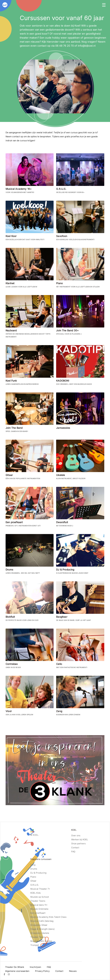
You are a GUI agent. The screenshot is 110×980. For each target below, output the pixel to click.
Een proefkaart (38, 913)
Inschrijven (35, 967)
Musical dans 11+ (39, 905)
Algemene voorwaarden (17, 971)
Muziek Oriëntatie (39, 909)
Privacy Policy (42, 971)
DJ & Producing (38, 873)
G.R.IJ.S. (35, 885)
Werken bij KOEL (80, 839)
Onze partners (78, 844)
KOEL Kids (36, 893)
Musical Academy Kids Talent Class (48, 917)
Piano (33, 877)
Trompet (35, 945)
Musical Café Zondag (41, 941)
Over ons (76, 835)
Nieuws (73, 971)
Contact (75, 848)
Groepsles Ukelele (40, 933)
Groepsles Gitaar (39, 925)
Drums (34, 869)
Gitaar (33, 881)
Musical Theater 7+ (40, 889)
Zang (33, 865)
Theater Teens (38, 901)
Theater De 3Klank (15, 967)
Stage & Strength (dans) (42, 929)
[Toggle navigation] (104, 5)
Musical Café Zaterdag (42, 921)
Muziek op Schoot (40, 897)
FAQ (73, 852)
